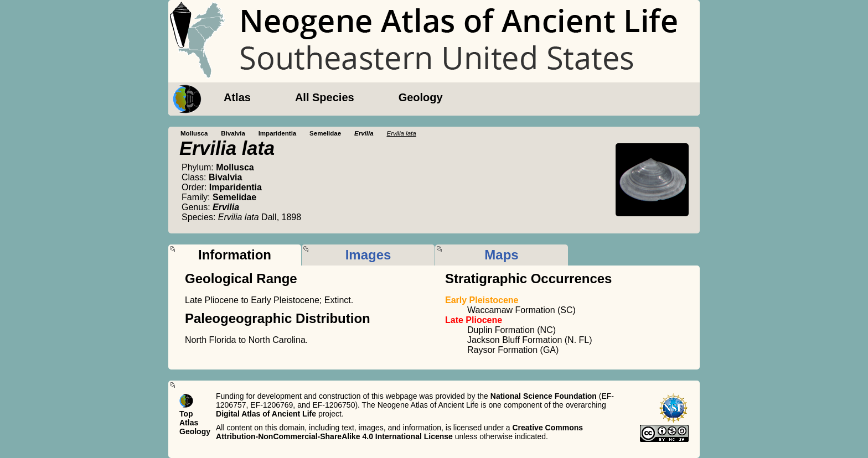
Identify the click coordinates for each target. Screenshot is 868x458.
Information (235, 255)
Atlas (237, 97)
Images (368, 255)
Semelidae (325, 133)
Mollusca (194, 133)
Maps (501, 255)
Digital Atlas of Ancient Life (266, 414)
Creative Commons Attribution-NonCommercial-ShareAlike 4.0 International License (399, 432)
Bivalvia (233, 133)
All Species (325, 97)
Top (186, 414)
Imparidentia (278, 133)
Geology (421, 97)
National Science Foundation (544, 396)
